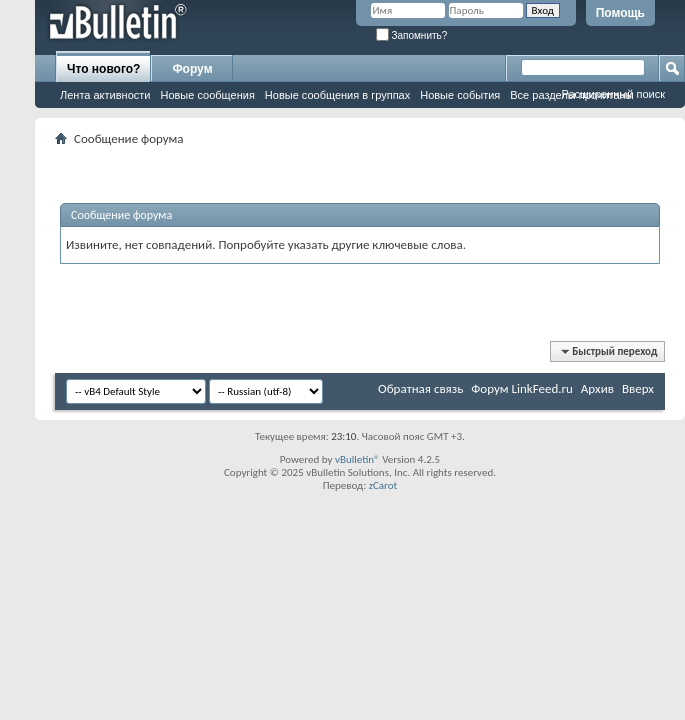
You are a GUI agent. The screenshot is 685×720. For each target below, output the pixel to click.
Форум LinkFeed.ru (522, 388)
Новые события (460, 95)
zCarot (383, 485)
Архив (597, 388)
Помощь (620, 13)
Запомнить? (412, 35)
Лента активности (105, 95)
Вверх (638, 388)
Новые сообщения (207, 95)
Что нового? (103, 69)
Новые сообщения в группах (337, 95)
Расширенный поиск (613, 94)
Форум (192, 69)
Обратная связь (420, 388)
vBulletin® (357, 459)
